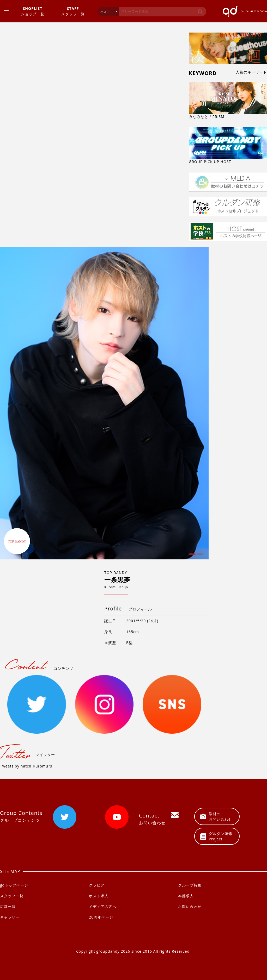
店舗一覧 (8, 906)
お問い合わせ (190, 906)
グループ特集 (190, 885)
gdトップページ (14, 885)
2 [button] (199, 556)
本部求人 (186, 896)
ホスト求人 (99, 896)
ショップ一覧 (33, 11)
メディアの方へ (103, 906)
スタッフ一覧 (73, 11)
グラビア (97, 885)
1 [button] (192, 556)
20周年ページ (101, 917)
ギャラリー (10, 917)
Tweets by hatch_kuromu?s (26, 766)
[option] (104, 403)
